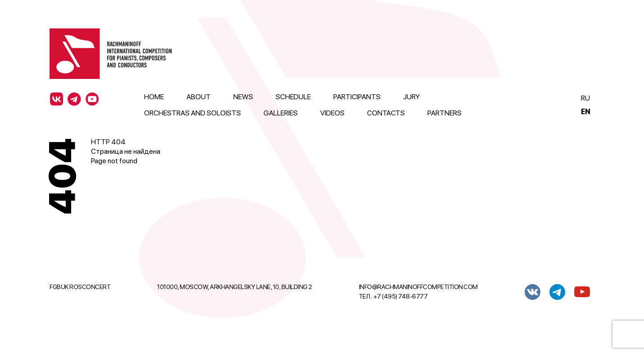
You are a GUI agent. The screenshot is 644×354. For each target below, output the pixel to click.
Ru (585, 98)
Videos (332, 113)
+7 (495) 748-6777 (401, 296)
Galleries (281, 113)
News (243, 97)
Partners (444, 113)
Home (154, 97)
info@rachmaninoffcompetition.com (418, 287)
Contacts (386, 113)
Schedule (293, 97)
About (199, 97)
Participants (357, 97)
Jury (411, 97)
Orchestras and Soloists (193, 113)
